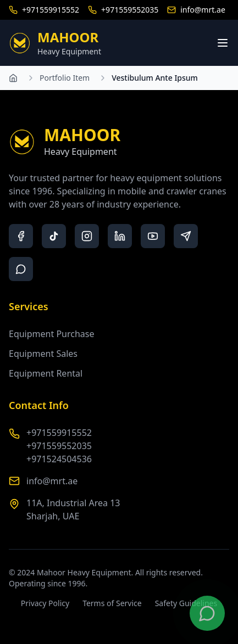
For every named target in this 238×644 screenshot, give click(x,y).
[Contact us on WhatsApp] (207, 613)
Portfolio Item (65, 78)
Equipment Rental (46, 373)
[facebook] (21, 236)
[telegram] (186, 236)
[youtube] (153, 236)
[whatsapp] (21, 269)
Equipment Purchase (52, 334)
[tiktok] (54, 236)
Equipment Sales (43, 354)
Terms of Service (112, 603)
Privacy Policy (45, 603)
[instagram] (87, 236)
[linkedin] (120, 236)
